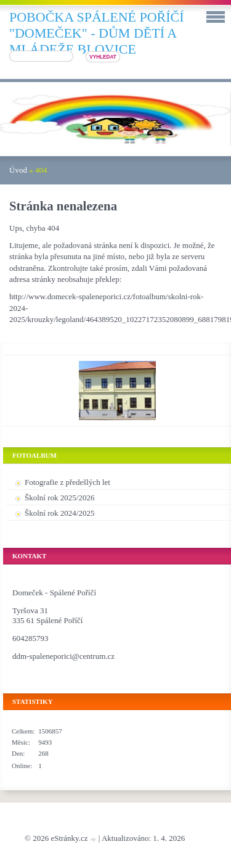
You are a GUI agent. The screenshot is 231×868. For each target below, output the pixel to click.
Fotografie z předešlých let (67, 482)
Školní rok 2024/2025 (59, 513)
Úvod (18, 170)
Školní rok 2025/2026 (59, 498)
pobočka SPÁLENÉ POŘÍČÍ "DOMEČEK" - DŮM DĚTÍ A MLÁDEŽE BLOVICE (97, 33)
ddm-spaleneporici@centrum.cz (63, 656)
